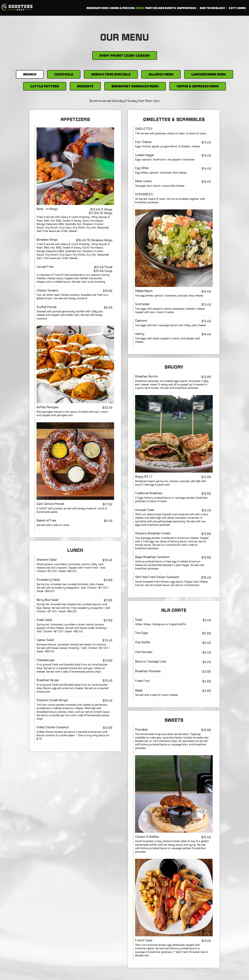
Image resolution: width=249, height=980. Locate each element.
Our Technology (213, 9)
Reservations (97, 9)
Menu (139, 9)
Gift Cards (237, 9)
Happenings (187, 9)
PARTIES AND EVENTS (160, 9)
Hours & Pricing (122, 9)
